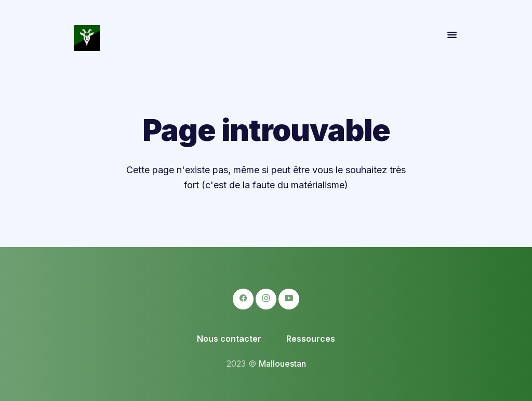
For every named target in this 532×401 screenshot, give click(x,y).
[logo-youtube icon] (289, 299)
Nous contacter (229, 339)
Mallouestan (282, 364)
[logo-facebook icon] (243, 299)
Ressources (311, 339)
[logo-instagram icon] (266, 299)
